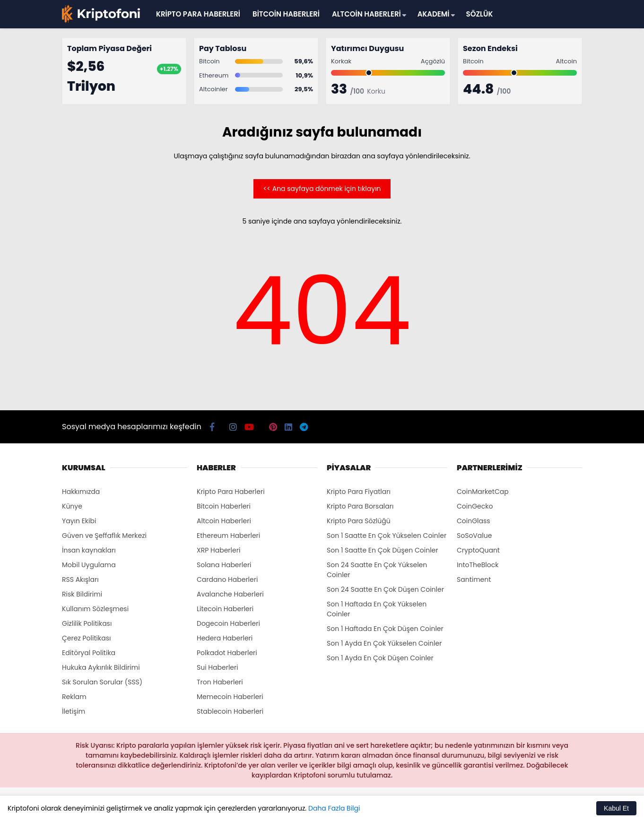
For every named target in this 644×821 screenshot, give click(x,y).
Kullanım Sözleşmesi (95, 609)
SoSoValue (474, 536)
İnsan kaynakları (89, 550)
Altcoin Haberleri (224, 521)
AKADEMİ (434, 14)
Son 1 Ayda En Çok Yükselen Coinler (384, 643)
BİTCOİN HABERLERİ (286, 14)
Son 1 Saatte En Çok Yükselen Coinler (387, 536)
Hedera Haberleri (225, 638)
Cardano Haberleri (227, 579)
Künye (72, 506)
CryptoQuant (478, 550)
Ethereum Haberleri (228, 536)
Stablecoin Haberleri (230, 711)
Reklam (74, 697)
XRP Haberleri (218, 550)
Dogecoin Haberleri (228, 623)
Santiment (474, 579)
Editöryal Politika (89, 653)
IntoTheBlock (478, 565)
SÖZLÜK (480, 14)
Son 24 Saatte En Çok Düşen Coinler (385, 589)
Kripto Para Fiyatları (359, 492)
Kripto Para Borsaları (360, 506)
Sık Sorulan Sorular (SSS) (102, 682)
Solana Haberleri (224, 565)
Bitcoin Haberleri (224, 506)
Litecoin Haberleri (225, 609)
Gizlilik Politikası (87, 623)
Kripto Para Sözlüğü (359, 521)
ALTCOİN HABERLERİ (366, 14)
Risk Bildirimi (82, 594)
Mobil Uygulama (89, 565)
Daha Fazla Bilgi (334, 808)
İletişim (74, 711)
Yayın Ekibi (79, 521)
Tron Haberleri (220, 682)
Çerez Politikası (86, 638)
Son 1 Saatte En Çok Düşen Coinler (383, 550)
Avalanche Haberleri (230, 594)
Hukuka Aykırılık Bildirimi (101, 667)
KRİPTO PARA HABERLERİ (198, 14)
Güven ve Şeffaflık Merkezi (104, 536)
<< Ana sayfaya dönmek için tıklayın (322, 189)
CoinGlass (474, 521)
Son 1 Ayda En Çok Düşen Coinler (380, 658)
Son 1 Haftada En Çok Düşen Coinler (385, 629)
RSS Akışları (80, 579)
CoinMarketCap (483, 492)
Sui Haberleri (218, 667)
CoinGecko (475, 506)
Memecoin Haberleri (230, 697)
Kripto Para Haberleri (231, 492)
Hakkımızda (81, 492)
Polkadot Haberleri (227, 653)
